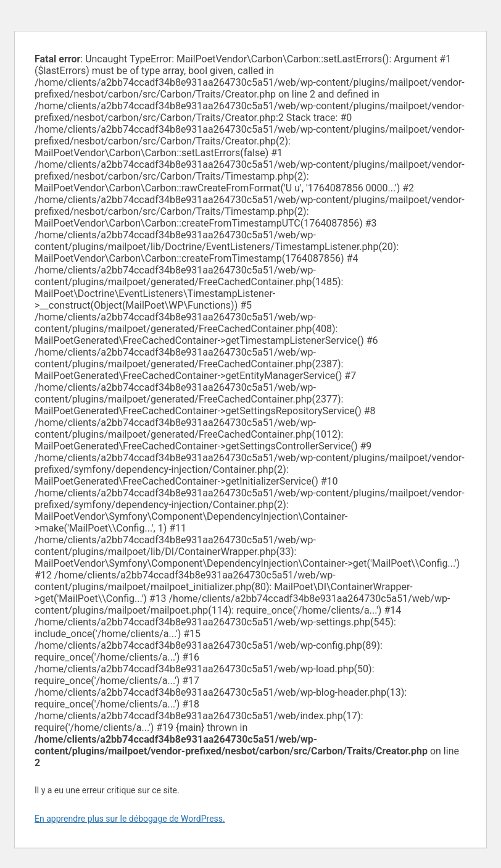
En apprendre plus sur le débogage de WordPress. (130, 819)
